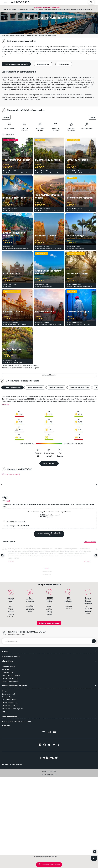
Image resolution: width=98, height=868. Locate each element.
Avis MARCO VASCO (9, 700)
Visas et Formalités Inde (10, 678)
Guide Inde (5, 669)
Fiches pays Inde (7, 672)
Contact (4, 691)
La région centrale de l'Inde (79, 387)
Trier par (93, 117)
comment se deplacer (31, 36)
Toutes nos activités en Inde (11, 657)
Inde (12, 36)
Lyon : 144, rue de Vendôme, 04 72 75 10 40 (16, 721)
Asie (8, 36)
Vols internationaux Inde (10, 681)
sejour (22, 36)
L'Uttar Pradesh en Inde (12, 387)
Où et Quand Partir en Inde (11, 675)
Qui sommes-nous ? (8, 694)
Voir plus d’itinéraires (49, 375)
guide (17, 36)
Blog (3, 712)
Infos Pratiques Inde (8, 666)
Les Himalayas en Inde (35, 387)
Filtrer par (6, 117)
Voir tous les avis (90, 541)
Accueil (3, 36)
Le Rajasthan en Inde (56, 387)
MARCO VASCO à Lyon (10, 706)
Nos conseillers (7, 697)
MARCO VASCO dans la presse (12, 709)
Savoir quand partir (49, 463)
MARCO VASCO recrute (10, 703)
